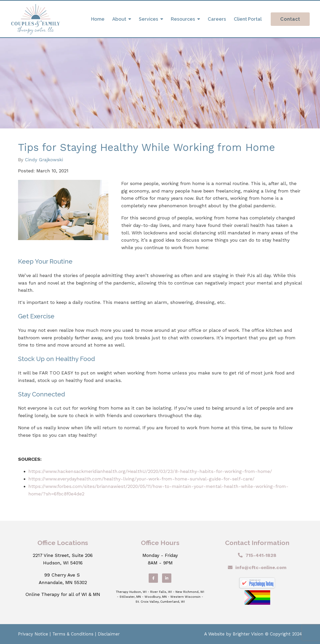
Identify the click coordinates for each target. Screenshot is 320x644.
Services (149, 19)
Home (98, 19)
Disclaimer (109, 634)
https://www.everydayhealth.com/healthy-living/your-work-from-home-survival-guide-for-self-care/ (141, 479)
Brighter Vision (248, 634)
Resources (183, 19)
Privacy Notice (33, 634)
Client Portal (248, 19)
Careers (217, 19)
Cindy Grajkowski (44, 160)
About (119, 19)
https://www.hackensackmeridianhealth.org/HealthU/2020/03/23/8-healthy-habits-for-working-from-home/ (150, 471)
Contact (290, 19)
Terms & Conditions (73, 634)
